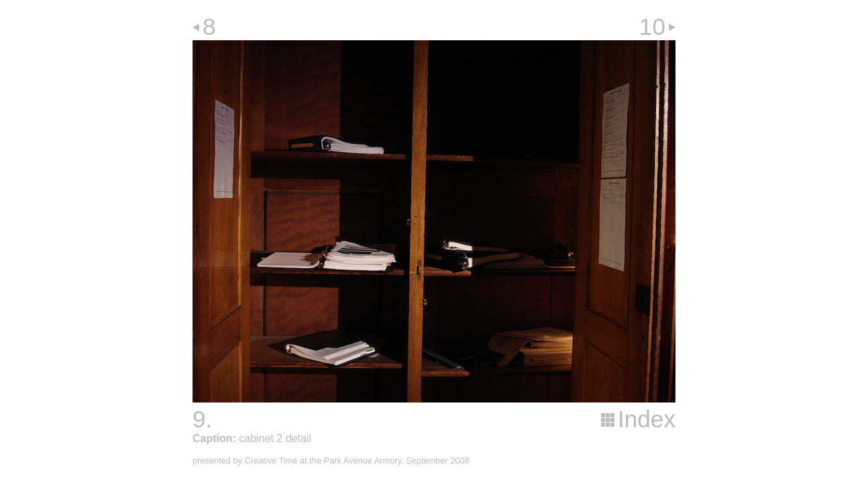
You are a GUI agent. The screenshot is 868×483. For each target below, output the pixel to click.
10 (652, 26)
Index (647, 419)
